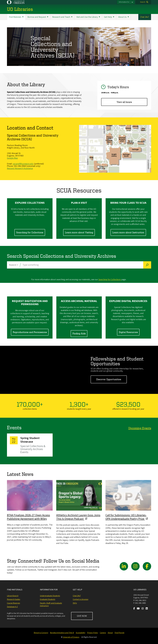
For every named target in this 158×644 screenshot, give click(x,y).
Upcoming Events (140, 428)
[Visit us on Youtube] (138, 609)
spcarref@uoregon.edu (23, 164)
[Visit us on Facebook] (134, 609)
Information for (124, 2)
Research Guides (14, 599)
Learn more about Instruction (128, 232)
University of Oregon (71, 637)
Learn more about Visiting (79, 232)
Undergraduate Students (50, 596)
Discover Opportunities (109, 379)
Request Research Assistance (20, 169)
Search (143, 2)
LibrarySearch (13, 596)
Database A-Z (12, 607)
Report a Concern (41, 633)
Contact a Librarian (81, 599)
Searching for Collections (30, 232)
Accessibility (81, 633)
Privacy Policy (93, 633)
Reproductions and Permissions (30, 332)
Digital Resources (128, 332)
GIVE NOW (82, 616)
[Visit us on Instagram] (143, 609)
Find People (119, 633)
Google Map (12, 158)
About (110, 633)
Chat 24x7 (145, 17)
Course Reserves (13, 603)
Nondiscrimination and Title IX (62, 633)
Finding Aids (79, 334)
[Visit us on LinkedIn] (147, 609)
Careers (103, 633)
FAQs (75, 603)
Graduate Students (48, 599)
